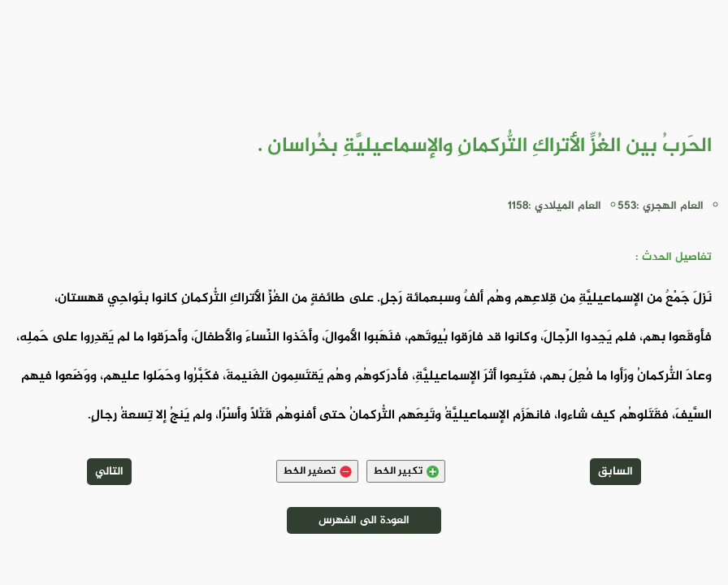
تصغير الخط (317, 471)
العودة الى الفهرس (364, 520)
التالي (109, 472)
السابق (615, 472)
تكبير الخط (406, 471)
